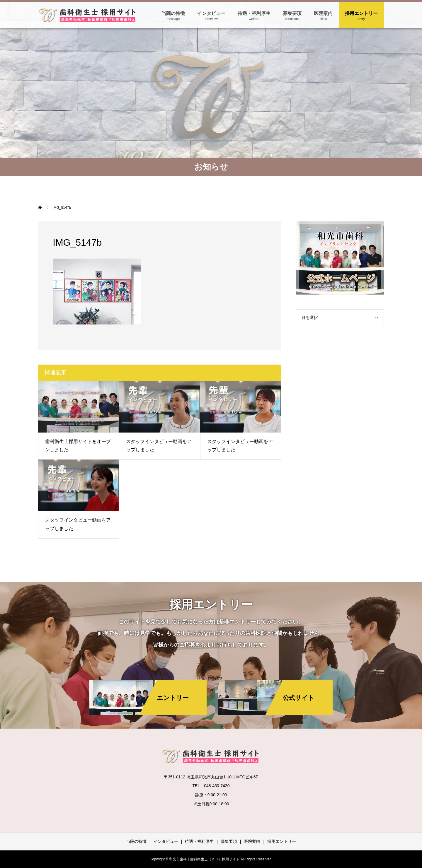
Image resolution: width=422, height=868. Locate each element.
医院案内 (323, 13)
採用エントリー (361, 13)
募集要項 (292, 13)
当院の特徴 (173, 13)
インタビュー (211, 13)
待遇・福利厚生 (254, 13)
